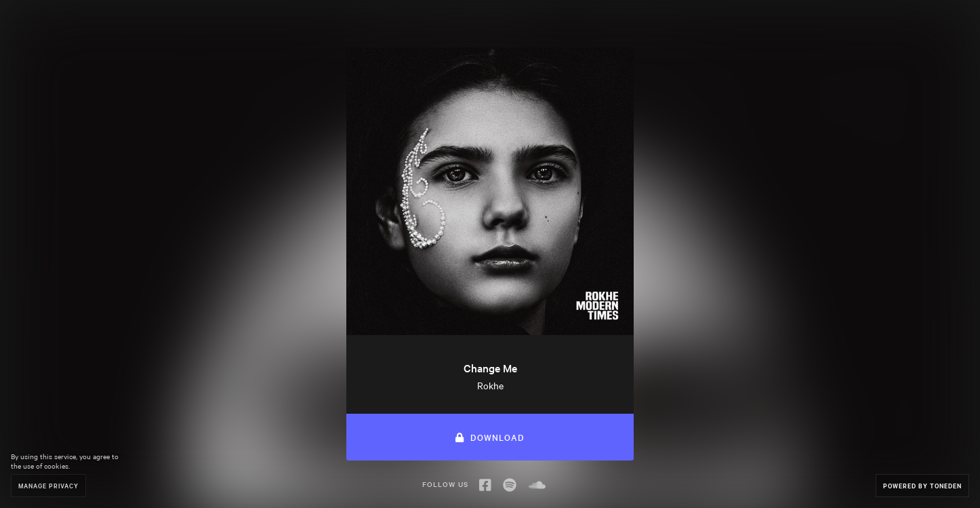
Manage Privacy (48, 485)
